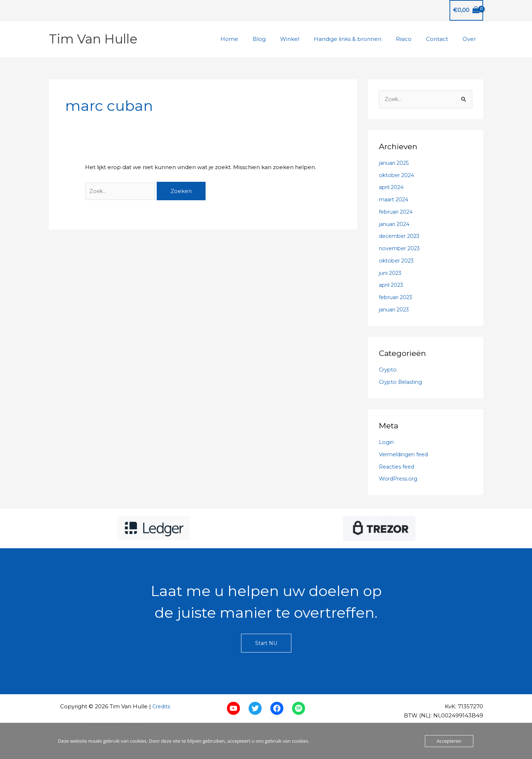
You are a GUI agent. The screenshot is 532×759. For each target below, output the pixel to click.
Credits (161, 707)
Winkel (306, 39)
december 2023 (401, 237)
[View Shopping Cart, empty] (466, 10)
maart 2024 (395, 200)
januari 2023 (395, 310)
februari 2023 (397, 298)
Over (471, 39)
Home (253, 39)
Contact (442, 39)
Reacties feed (398, 467)
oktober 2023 (398, 261)
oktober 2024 (398, 175)
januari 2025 (395, 163)
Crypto (388, 370)
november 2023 (401, 249)
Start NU (266, 644)
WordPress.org (399, 479)
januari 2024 (396, 224)
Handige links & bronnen (360, 39)
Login (387, 443)
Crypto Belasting (402, 382)
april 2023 (392, 286)
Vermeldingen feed (406, 455)
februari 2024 (397, 212)
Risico (413, 39)
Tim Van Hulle (93, 39)
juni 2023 (391, 273)
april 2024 (392, 188)
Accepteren (449, 741)
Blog (279, 39)
